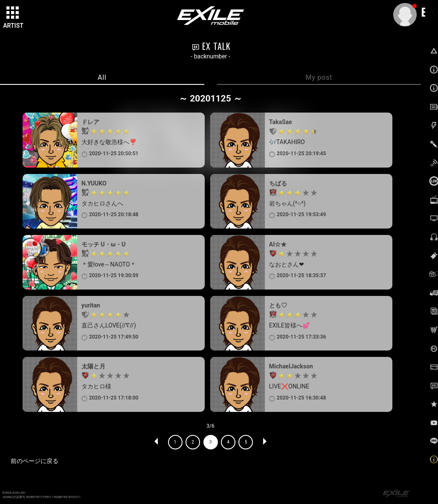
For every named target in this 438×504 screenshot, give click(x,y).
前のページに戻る (35, 461)
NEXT (264, 442)
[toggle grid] (13, 13)
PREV (157, 442)
